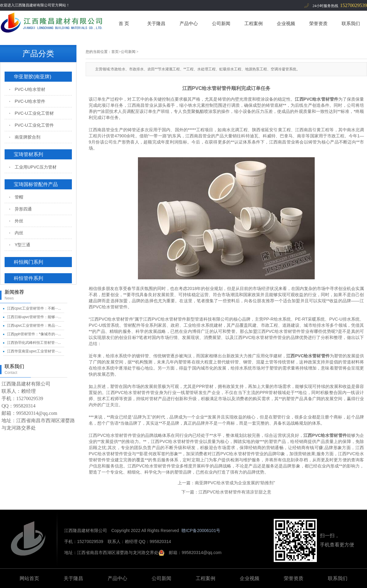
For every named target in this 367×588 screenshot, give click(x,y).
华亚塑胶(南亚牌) (33, 77)
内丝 (19, 233)
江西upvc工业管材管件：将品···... (34, 326)
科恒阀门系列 (28, 262)
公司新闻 (221, 23)
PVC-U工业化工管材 (34, 113)
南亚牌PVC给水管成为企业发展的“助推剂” (235, 483)
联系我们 (351, 23)
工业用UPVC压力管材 (36, 167)
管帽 (19, 197)
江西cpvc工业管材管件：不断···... (34, 308)
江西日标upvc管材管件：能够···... (34, 317)
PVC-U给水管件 (30, 101)
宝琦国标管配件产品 (36, 184)
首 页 (124, 23)
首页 (115, 52)
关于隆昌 (156, 23)
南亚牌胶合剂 (28, 137)
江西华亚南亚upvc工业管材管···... (34, 351)
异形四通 (23, 209)
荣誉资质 (318, 23)
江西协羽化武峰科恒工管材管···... (34, 343)
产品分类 (38, 54)
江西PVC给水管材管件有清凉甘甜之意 (235, 492)
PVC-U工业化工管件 (34, 125)
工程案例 (254, 23)
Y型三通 (22, 245)
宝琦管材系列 (28, 154)
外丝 (19, 221)
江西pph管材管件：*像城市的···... (34, 334)
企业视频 (286, 23)
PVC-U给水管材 (30, 89)
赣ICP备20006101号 (201, 530)
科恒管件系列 (28, 278)
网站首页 (29, 578)
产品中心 (189, 23)
